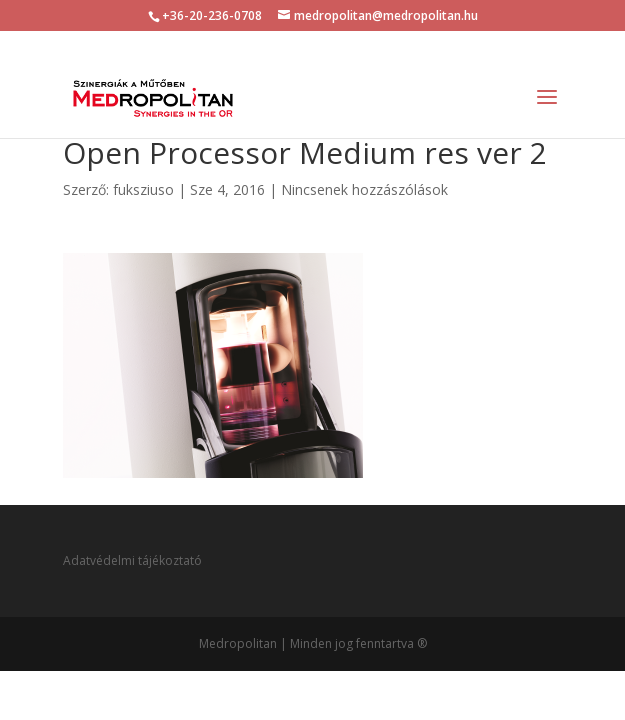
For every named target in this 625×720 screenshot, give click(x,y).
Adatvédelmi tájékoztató (132, 560)
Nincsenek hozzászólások (364, 189)
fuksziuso (143, 189)
